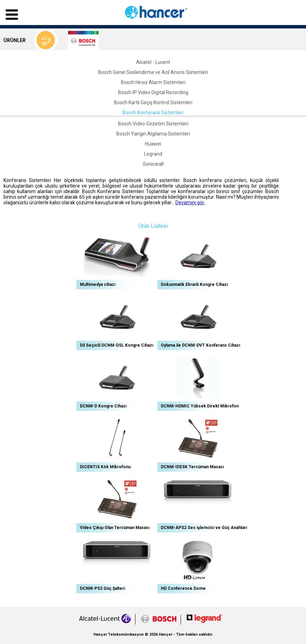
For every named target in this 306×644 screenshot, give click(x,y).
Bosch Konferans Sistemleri (153, 113)
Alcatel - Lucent (153, 62)
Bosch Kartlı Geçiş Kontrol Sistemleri (153, 102)
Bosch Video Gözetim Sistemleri (153, 124)
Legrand (153, 154)
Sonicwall (153, 164)
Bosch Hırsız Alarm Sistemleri (153, 82)
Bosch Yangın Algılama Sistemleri (153, 134)
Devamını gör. (190, 203)
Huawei (153, 144)
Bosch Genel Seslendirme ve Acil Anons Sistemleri (153, 72)
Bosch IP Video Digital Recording (153, 92)
